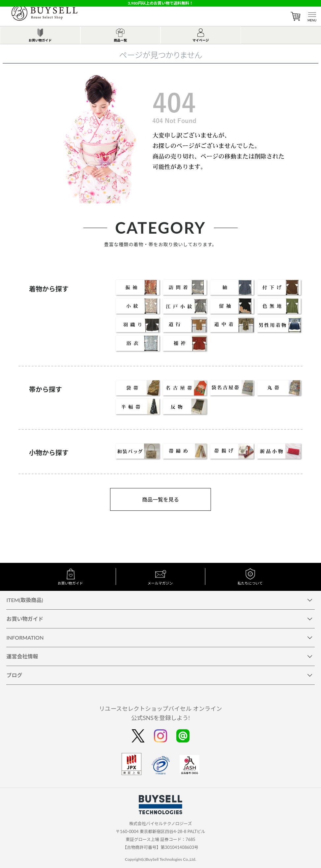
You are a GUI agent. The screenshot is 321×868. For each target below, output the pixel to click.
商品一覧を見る (160, 499)
